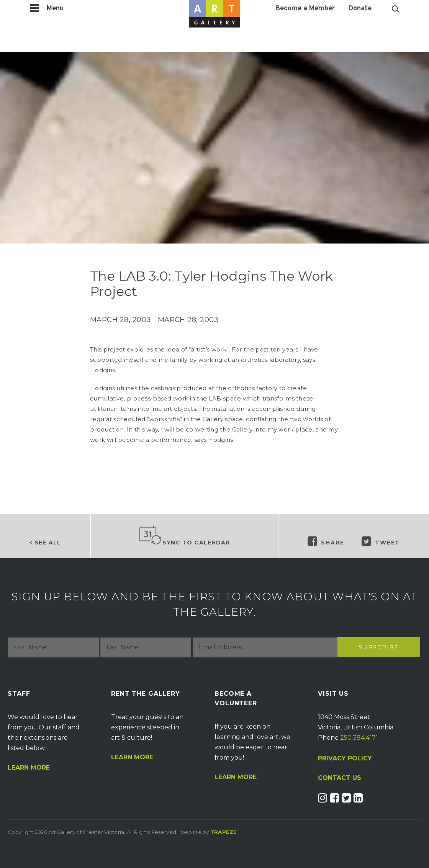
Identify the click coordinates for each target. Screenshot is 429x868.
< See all (45, 543)
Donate (360, 9)
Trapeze (224, 832)
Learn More (29, 768)
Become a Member (305, 9)
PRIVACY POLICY (345, 758)
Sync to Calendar (184, 536)
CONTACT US (340, 778)
